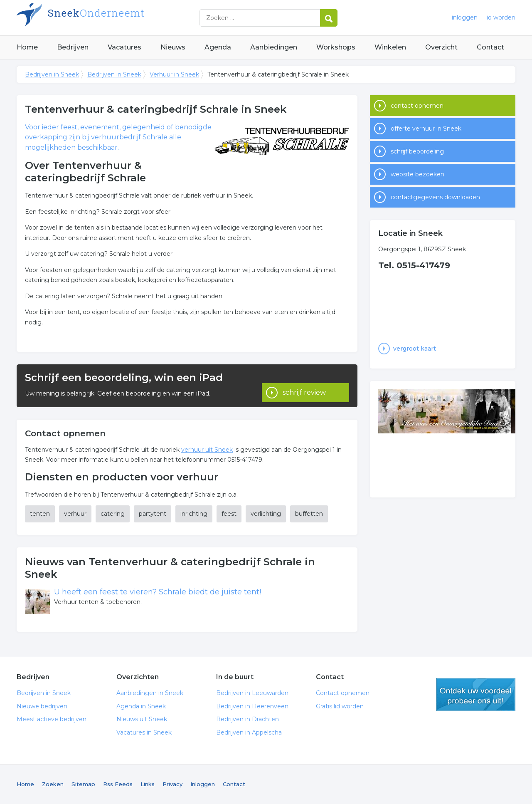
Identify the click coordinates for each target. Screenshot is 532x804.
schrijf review (304, 385)
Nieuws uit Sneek (142, 719)
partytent (153, 514)
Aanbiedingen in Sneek (150, 693)
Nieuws (173, 47)
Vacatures (124, 47)
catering (113, 514)
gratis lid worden (476, 695)
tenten (40, 514)
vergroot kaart (415, 349)
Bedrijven (73, 47)
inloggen (465, 17)
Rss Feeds (118, 784)
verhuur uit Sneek (207, 450)
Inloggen (203, 784)
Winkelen (390, 47)
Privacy (172, 784)
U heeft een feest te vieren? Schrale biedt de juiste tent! (158, 592)
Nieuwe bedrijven (42, 706)
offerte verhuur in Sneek (426, 129)
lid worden (500, 17)
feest (229, 514)
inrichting (194, 514)
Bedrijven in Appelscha (249, 732)
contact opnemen (417, 106)
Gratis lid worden (340, 706)
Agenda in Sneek (141, 706)
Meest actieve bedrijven (52, 719)
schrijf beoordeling (417, 151)
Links (148, 784)
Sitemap (83, 784)
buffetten (309, 514)
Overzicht (441, 47)
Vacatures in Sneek (144, 732)
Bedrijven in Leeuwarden (252, 693)
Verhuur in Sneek (174, 74)
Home (27, 47)
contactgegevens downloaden (435, 197)
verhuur (75, 514)
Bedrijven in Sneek (121, 18)
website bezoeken (417, 174)
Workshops (336, 47)
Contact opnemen (343, 693)
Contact (490, 47)
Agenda (218, 47)
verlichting (266, 514)
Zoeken (53, 784)
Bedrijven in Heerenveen (252, 706)
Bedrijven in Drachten (248, 719)
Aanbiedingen (274, 47)
